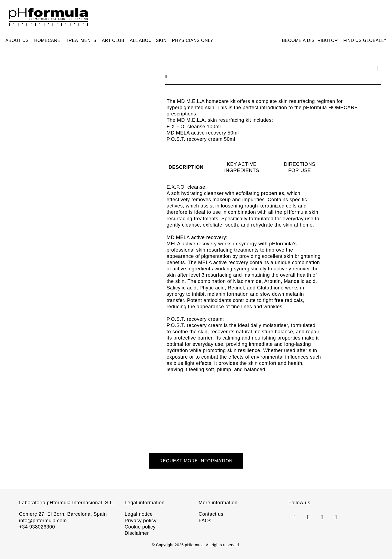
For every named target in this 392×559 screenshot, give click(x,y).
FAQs (205, 521)
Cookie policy (140, 527)
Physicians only (193, 40)
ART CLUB (113, 40)
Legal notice (139, 514)
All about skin (148, 40)
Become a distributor (310, 40)
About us (17, 40)
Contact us (211, 514)
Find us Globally (365, 40)
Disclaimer (137, 533)
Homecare (47, 40)
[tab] (186, 167)
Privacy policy (141, 521)
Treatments (81, 40)
